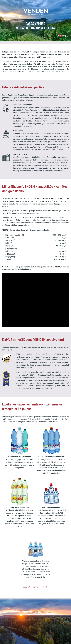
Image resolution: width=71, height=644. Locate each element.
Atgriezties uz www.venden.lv (35, 587)
